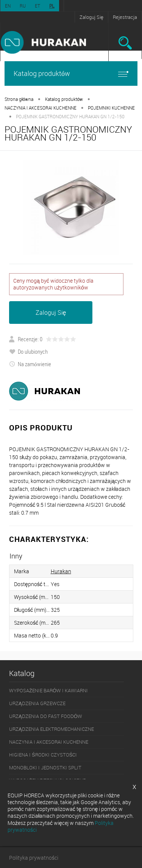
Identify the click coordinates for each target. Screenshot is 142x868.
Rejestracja (125, 17)
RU (23, 6)
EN (8, 6)
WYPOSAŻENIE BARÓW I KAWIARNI (48, 690)
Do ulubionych (28, 351)
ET (37, 6)
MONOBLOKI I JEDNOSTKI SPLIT (45, 767)
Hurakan (61, 571)
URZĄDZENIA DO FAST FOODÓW (46, 716)
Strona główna (19, 99)
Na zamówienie (30, 364)
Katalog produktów (71, 73)
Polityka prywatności (34, 858)
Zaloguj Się (91, 17)
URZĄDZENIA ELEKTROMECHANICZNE (51, 729)
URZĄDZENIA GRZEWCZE (37, 703)
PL (52, 6)
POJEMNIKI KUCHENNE (111, 108)
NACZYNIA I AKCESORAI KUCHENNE (41, 108)
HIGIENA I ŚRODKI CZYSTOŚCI (43, 755)
